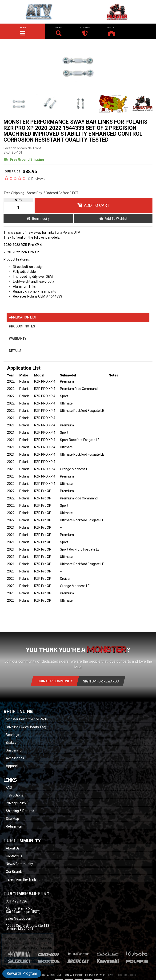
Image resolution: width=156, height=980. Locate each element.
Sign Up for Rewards (101, 681)
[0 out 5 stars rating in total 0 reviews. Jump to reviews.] (25, 179)
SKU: (7, 152)
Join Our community (55, 681)
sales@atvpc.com (19, 919)
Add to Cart (97, 205)
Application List (23, 317)
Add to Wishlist (116, 219)
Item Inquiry (41, 219)
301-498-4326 (16, 901)
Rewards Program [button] (22, 973)
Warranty (18, 339)
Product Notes (22, 326)
